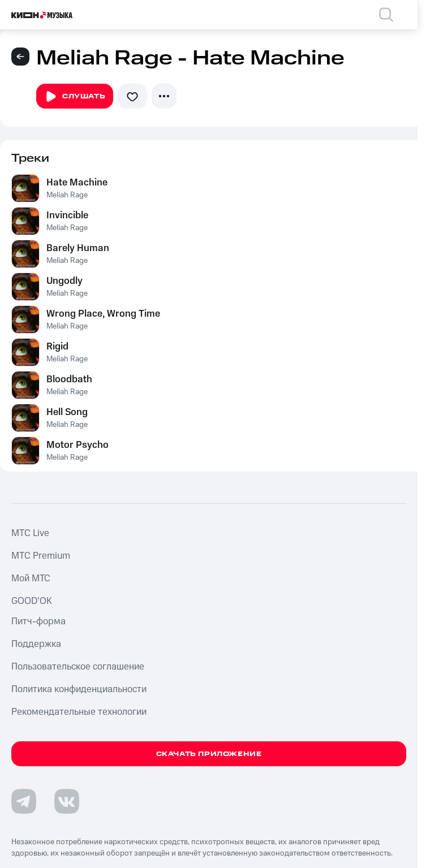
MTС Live (30, 533)
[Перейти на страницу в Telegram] (24, 801)
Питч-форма (38, 621)
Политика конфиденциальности (79, 689)
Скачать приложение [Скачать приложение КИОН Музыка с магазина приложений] (209, 754)
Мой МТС (31, 578)
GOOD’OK (32, 601)
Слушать (75, 97)
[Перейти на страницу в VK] (67, 801)
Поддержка (36, 644)
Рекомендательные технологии (79, 712)
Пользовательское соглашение (78, 667)
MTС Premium (41, 556)
